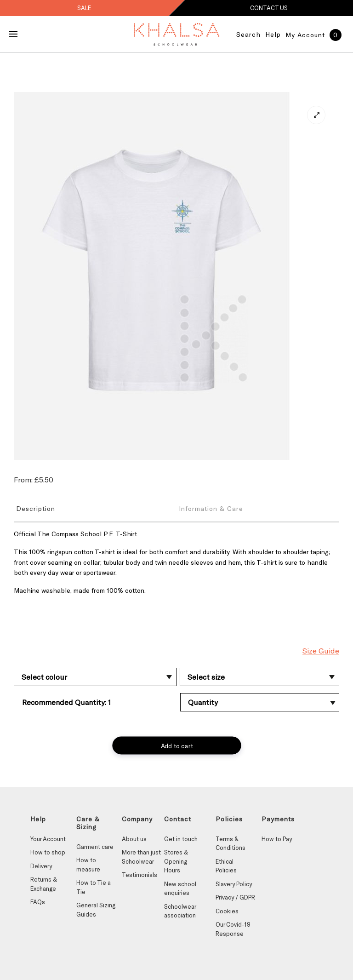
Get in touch (181, 839)
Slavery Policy (234, 884)
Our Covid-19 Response (233, 929)
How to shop (48, 852)
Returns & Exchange (44, 884)
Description (36, 508)
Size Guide (321, 650)
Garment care (95, 847)
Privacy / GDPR (235, 897)
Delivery (41, 866)
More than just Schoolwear (141, 857)
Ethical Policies (226, 866)
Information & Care (211, 508)
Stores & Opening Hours (176, 861)
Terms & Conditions (231, 843)
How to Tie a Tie (94, 887)
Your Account (48, 839)
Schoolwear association (180, 911)
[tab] (95, 508)
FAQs (38, 902)
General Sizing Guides (96, 910)
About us (134, 839)
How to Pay (277, 839)
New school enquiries (180, 888)
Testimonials (139, 875)
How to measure (88, 865)
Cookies (227, 911)
